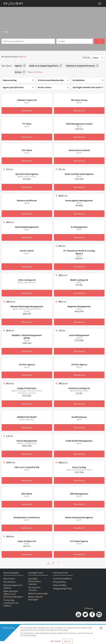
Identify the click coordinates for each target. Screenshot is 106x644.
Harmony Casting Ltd (79, 388)
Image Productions (27, 388)
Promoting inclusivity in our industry (11, 603)
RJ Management (79, 227)
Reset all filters (35, 72)
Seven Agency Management (79, 200)
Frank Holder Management (79, 441)
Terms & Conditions (62, 578)
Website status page (38, 593)
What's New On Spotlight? (35, 598)
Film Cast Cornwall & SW (27, 467)
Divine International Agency (79, 517)
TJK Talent (27, 150)
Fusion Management (27, 441)
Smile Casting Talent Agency (79, 174)
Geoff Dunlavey (79, 417)
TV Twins (27, 124)
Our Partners (10, 582)
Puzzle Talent (27, 251)
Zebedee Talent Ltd (27, 100)
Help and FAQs (60, 585)
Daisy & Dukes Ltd (27, 541)
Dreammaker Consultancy (27, 517)
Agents (23, 57)
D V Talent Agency (79, 541)
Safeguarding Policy (62, 588)
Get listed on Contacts (34, 589)
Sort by (86, 57)
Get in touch (9, 578)
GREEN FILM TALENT (27, 417)
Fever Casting (79, 467)
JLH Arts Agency (27, 364)
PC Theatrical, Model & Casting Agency (79, 252)
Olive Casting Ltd (27, 280)
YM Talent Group (79, 100)
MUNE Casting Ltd (79, 280)
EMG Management (79, 494)
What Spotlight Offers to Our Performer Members (13, 594)
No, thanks (56, 641)
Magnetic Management (79, 306)
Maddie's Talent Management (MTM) (27, 337)
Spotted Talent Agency (27, 174)
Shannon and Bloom (27, 200)
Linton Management (79, 335)
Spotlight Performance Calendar (35, 581)
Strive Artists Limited (79, 150)
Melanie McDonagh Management (27, 306)
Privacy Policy (59, 582)
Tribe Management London (79, 124)
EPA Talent (27, 494)
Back (5, 32)
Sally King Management (27, 227)
